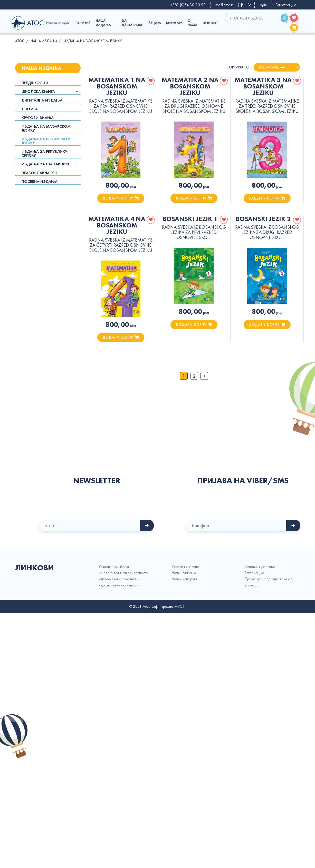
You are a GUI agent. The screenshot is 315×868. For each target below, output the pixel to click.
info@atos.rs (224, 5)
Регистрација (286, 5)
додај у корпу (121, 198)
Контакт (211, 23)
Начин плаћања (184, 573)
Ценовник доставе (260, 567)
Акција (155, 23)
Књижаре (174, 23)
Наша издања (103, 23)
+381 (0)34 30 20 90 (188, 5)
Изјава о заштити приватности (124, 573)
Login (263, 5)
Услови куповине (185, 567)
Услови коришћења (114, 567)
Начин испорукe (185, 579)
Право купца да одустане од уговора (269, 582)
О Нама (193, 23)
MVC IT (180, 606)
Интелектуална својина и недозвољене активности (119, 582)
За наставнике (132, 23)
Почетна (83, 23)
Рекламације (254, 573)
